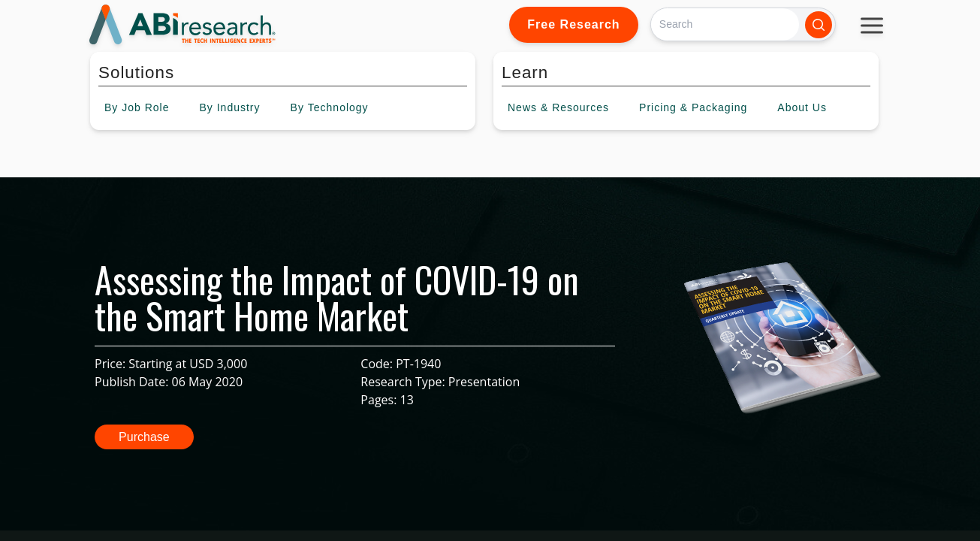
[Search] (725, 24)
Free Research (573, 24)
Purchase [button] (144, 437)
